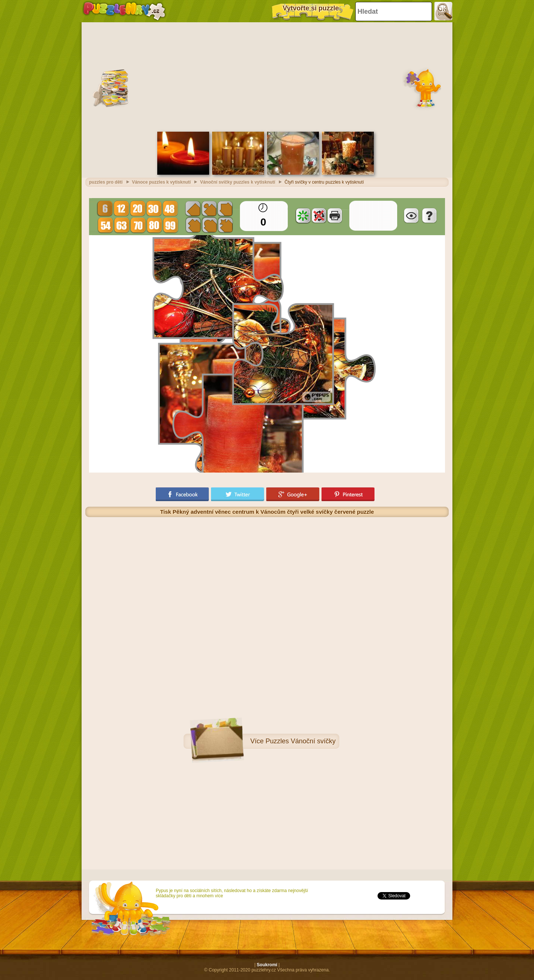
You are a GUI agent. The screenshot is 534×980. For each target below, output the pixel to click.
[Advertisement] (267, 76)
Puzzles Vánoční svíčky (301, 741)
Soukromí (267, 965)
